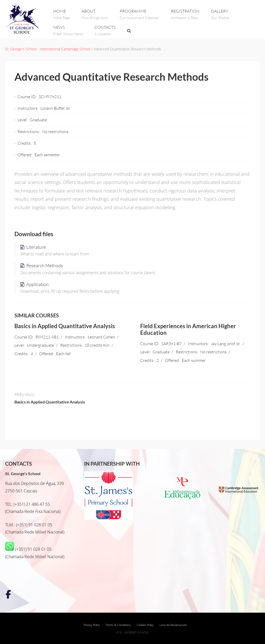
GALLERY (220, 14)
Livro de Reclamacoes (173, 625)
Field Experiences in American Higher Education (188, 329)
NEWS (68, 30)
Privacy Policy (92, 625)
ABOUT (95, 14)
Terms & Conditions (118, 625)
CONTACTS (105, 30)
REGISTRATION (185, 14)
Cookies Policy (145, 625)
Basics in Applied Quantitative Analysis (65, 326)
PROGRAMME (139, 14)
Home (62, 14)
